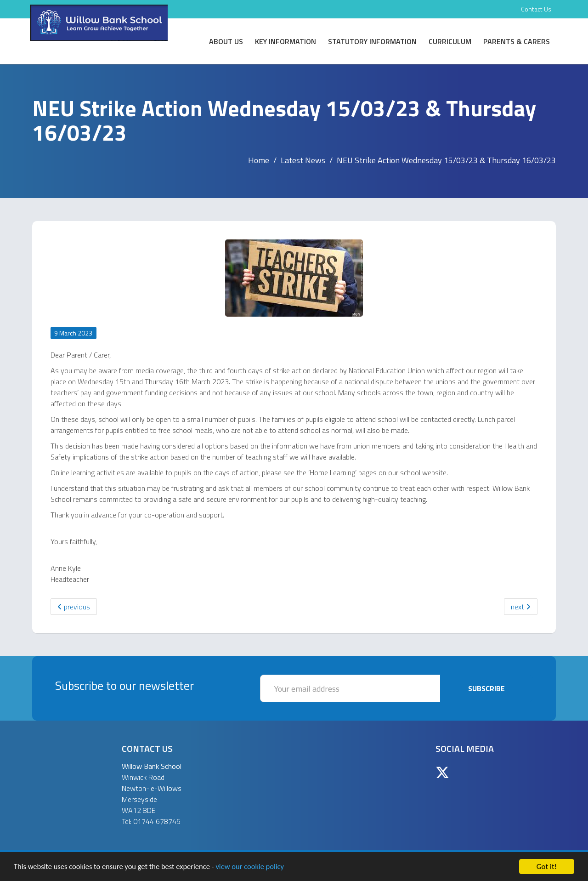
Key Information (286, 41)
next (521, 607)
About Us (226, 41)
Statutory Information (372, 41)
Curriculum (450, 41)
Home (259, 160)
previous (74, 607)
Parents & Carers (517, 41)
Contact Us (536, 9)
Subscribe (486, 688)
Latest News (303, 160)
